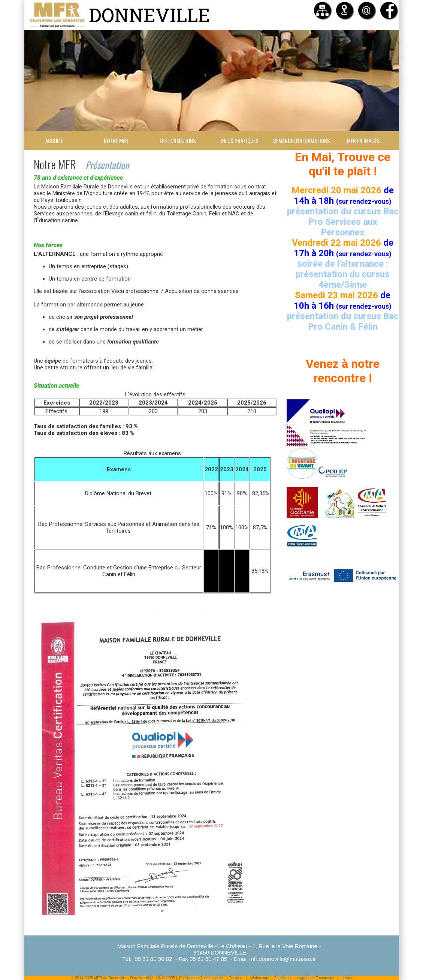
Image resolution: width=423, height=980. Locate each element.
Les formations (178, 140)
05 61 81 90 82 (153, 959)
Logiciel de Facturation (316, 978)
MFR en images (363, 140)
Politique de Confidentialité (201, 978)
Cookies (235, 978)
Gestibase (282, 978)
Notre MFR (116, 140)
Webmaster (260, 978)
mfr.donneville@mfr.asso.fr (282, 959)
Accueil (54, 140)
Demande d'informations (302, 140)
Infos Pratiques (240, 140)
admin (347, 978)
